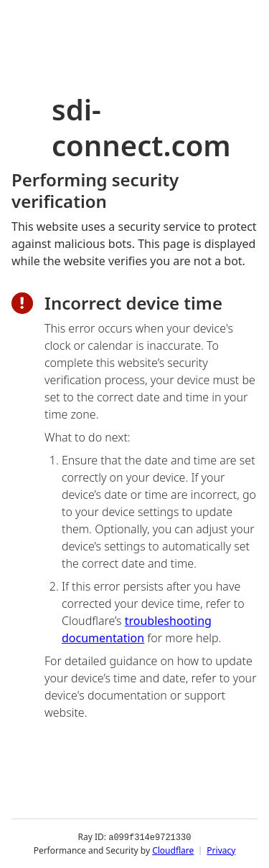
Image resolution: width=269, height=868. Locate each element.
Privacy (221, 850)
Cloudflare (173, 850)
